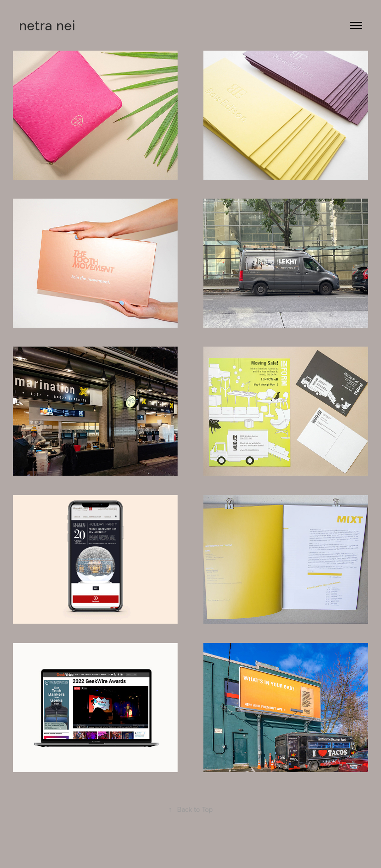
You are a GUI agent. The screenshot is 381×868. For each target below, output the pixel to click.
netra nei (47, 25)
